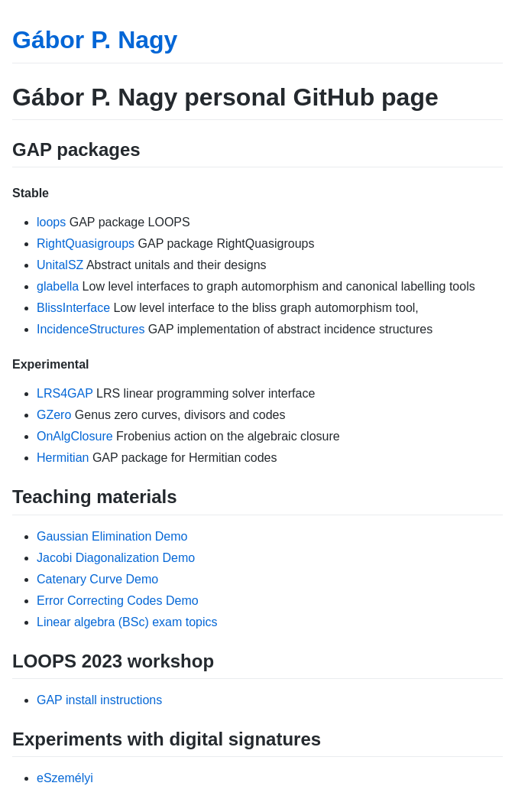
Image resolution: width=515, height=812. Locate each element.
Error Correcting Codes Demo (118, 601)
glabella (58, 286)
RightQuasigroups (86, 244)
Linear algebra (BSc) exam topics (127, 622)
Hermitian (63, 458)
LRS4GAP (65, 393)
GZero (54, 415)
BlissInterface (73, 308)
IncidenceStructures (91, 329)
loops (51, 222)
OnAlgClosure (75, 436)
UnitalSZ (60, 265)
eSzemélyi (65, 778)
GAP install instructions (99, 700)
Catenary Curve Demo (97, 579)
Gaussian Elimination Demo (112, 536)
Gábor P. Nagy (95, 40)
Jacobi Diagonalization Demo (116, 558)
